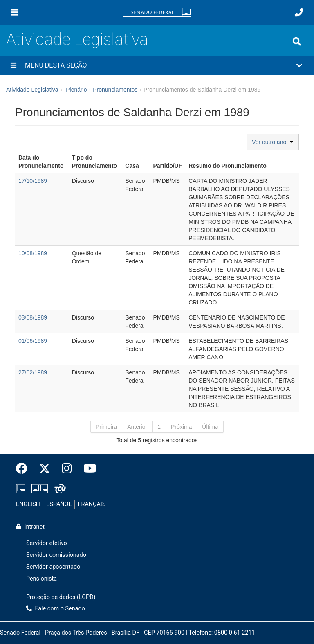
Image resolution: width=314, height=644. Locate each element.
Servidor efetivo (47, 543)
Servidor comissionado (56, 555)
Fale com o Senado (56, 609)
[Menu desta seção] (13, 65)
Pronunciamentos (115, 90)
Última (210, 427)
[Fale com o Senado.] (299, 12)
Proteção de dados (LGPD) (61, 597)
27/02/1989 (33, 372)
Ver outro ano (273, 142)
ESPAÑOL (59, 504)
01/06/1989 (33, 341)
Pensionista (41, 579)
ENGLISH (28, 504)
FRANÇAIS (92, 504)
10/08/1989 (33, 253)
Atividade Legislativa (77, 39)
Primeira (106, 427)
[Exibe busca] (297, 41)
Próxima (181, 427)
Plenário (76, 90)
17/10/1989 (33, 181)
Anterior (137, 427)
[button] (157, 65)
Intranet (30, 527)
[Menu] (15, 12)
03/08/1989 (33, 317)
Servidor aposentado (53, 567)
